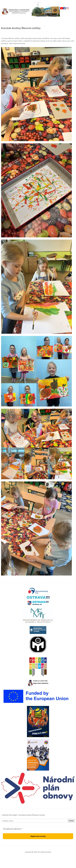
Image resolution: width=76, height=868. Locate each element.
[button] (38, 5)
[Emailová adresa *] (38, 829)
